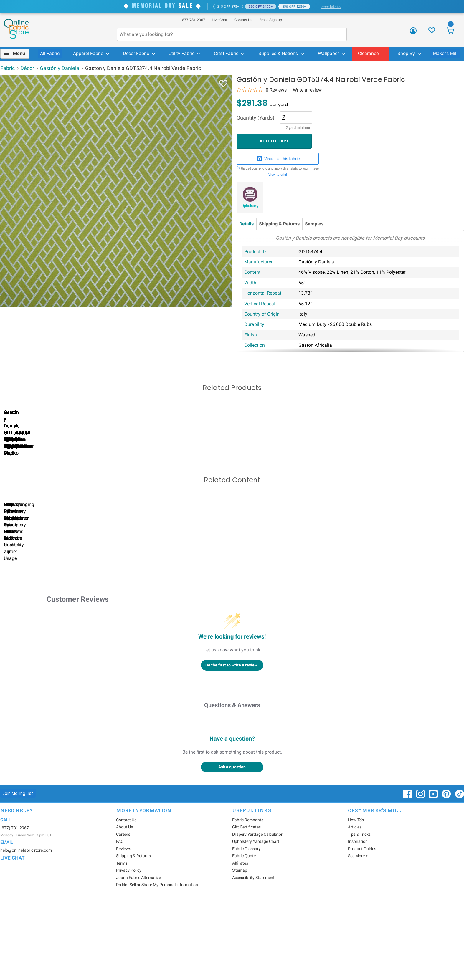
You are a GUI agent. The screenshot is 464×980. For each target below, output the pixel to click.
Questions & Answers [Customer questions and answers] (232, 784)
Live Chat (219, 20)
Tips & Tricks (359, 913)
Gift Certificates (246, 906)
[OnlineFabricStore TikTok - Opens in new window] (460, 876)
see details (331, 6)
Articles (355, 906)
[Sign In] (413, 33)
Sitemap (240, 949)
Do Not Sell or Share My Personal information (157, 964)
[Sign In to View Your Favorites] (432, 32)
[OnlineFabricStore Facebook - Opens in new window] (408, 876)
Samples (314, 224)
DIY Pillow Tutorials (237, 624)
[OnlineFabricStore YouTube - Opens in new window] (434, 876)
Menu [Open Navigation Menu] (19, 53)
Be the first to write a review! (232, 744)
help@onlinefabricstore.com (26, 929)
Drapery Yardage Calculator (257, 913)
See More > (358, 935)
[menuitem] (17, 54)
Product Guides (362, 928)
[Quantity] (296, 117)
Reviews (124, 928)
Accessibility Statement (253, 956)
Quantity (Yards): (256, 118)
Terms (122, 942)
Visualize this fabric (278, 159)
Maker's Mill (445, 53)
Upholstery (250, 206)
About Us (124, 906)
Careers (123, 913)
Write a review (307, 90)
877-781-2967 (194, 20)
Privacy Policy (129, 949)
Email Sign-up (271, 20)
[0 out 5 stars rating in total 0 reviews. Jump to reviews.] (262, 90)
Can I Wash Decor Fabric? (102, 624)
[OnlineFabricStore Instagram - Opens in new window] (421, 876)
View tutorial (278, 175)
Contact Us (243, 20)
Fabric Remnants (248, 899)
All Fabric (50, 53)
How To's (356, 899)
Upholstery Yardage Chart (256, 920)
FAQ (120, 920)
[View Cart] (451, 32)
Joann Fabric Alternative (138, 956)
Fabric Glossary (246, 928)
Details (246, 224)
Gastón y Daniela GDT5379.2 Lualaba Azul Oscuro (102, 492)
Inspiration (358, 920)
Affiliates (240, 942)
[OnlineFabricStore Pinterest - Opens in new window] (447, 876)
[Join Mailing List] (18, 872)
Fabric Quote (244, 935)
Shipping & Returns (279, 224)
